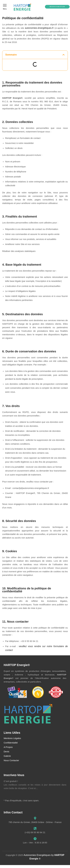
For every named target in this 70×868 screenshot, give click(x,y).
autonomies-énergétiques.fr (39, 28)
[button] (5, 7)
